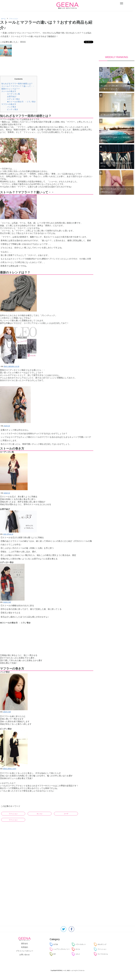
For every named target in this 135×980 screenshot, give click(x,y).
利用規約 (25, 947)
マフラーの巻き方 (9, 104)
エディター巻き (13, 99)
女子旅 (54, 944)
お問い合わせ (25, 955)
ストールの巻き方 (9, 91)
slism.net (7, 712)
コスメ (76, 954)
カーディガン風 (13, 94)
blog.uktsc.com (10, 769)
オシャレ (40, 814)
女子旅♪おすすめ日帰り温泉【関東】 (115, 115)
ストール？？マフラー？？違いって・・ (18, 86)
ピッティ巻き (13, 109)
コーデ (66, 814)
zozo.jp (7, 426)
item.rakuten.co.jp (11, 366)
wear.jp (7, 493)
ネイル (76, 949)
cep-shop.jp (8, 534)
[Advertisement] (47, 65)
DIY (53, 954)
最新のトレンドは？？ (11, 89)
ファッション (13, 814)
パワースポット (79, 944)
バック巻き (12, 107)
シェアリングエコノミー (60, 949)
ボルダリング (100, 944)
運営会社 (25, 944)
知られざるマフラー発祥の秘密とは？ (17, 84)
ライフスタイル (101, 954)
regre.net (7, 602)
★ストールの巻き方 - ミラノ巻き (21, 102)
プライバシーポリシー (25, 951)
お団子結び (12, 96)
